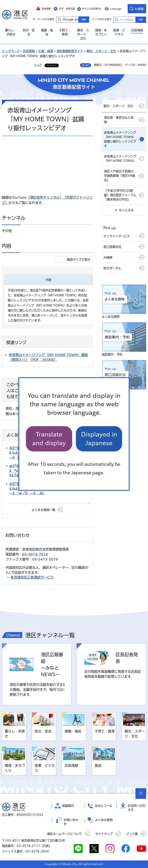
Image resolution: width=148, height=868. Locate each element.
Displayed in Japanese (99, 439)
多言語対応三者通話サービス (32, 577)
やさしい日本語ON (91, 9)
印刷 (87, 65)
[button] (43, 9)
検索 (141, 20)
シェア (38, 65)
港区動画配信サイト (70, 51)
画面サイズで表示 (79, 260)
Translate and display (49, 439)
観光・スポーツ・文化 (101, 51)
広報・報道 (46, 51)
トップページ (11, 51)
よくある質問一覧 (43, 510)
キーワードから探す (60, 19)
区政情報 (29, 51)
